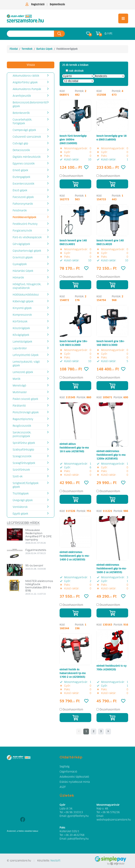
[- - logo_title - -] (108, 732)
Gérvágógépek (21, 244)
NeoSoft (55, 861)
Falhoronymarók (23, 204)
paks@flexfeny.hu (78, 839)
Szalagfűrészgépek (24, 463)
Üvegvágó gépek (23, 500)
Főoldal (14, 49)
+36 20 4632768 (74, 835)
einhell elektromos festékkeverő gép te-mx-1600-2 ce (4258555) (112, 569)
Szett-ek (18, 477)
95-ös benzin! (34, 565)
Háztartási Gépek (23, 271)
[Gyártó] (78, 76)
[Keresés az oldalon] (30, 34)
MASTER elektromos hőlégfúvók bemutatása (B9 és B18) (39, 586)
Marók (17, 379)
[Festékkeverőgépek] (25, 18)
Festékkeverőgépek (24, 217)
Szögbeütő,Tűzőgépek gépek (26, 485)
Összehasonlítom (73, 176)
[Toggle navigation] (123, 18)
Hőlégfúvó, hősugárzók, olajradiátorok (27, 286)
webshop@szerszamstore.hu (114, 820)
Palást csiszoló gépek (25, 399)
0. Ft (108, 34)
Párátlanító (19, 406)
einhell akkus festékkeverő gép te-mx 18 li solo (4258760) (74, 448)
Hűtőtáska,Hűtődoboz (26, 295)
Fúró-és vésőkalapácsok (27, 238)
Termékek (27, 49)
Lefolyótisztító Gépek (26, 355)
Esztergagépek (21, 177)
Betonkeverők (21, 113)
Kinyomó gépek (22, 308)
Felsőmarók (20, 211)
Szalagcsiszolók (22, 456)
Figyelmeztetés (36, 550)
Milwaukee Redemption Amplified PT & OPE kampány (38, 535)
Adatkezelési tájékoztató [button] (74, 777)
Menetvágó (19, 386)
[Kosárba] (75, 184)
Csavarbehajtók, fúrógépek (22, 122)
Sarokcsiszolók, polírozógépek (22, 435)
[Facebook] (23, 820)
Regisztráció (38, 5)
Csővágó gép (20, 144)
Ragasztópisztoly (23, 419)
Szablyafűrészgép (23, 450)
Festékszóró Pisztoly (25, 224)
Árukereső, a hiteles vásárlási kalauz (23, 831)
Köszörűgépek (21, 328)
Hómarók (18, 278)
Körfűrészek (20, 322)
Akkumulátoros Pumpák (27, 89)
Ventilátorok (20, 507)
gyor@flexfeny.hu (78, 816)
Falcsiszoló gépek (23, 197)
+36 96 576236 (110, 812)
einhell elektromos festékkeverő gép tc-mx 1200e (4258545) (111, 455)
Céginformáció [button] (68, 772)
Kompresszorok (22, 315)
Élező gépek (20, 191)
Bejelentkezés (57, 5)
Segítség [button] (65, 767)
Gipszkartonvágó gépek (27, 251)
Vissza (31, 65)
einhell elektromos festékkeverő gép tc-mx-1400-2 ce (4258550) (75, 556)
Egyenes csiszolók (24, 164)
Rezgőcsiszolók (22, 426)
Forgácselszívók (22, 231)
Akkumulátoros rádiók (26, 76)
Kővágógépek (21, 335)
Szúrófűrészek (21, 470)
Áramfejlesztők (22, 96)
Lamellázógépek (22, 342)
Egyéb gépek (20, 514)
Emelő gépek (20, 170)
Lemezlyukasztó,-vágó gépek (26, 364)
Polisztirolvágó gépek (26, 413)
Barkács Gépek (44, 49)
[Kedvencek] (86, 168)
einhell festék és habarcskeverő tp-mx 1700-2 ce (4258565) (73, 673)
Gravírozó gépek (23, 258)
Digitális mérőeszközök (27, 157)
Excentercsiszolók (23, 184)
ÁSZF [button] (63, 787)
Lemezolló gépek (23, 372)
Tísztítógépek (21, 494)
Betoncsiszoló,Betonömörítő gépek (30, 105)
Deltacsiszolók (21, 150)
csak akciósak (76, 71)
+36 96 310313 (73, 812)
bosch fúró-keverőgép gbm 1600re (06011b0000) (73, 140)
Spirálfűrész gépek (24, 443)
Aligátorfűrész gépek (25, 83)
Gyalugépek (20, 264)
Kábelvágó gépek (23, 302)
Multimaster (20, 392)
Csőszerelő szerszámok (27, 137)
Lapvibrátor (20, 349)
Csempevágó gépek (24, 130)
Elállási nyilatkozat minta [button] (75, 782)
